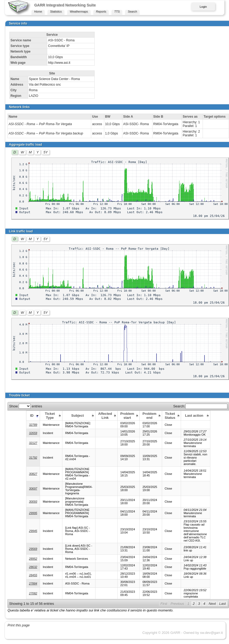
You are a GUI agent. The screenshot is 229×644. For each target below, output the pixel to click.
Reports (101, 11)
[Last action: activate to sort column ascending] (195, 416)
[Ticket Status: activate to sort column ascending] (171, 416)
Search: (200, 406)
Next (212, 604)
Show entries (26, 406)
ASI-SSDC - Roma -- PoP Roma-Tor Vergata (40, 124)
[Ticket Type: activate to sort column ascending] (51, 416)
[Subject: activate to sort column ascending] (79, 416)
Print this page (19, 625)
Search (132, 11)
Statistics (56, 11)
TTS (117, 11)
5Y (46, 152)
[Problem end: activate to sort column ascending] (151, 416)
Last (222, 604)
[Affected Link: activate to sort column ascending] (107, 416)
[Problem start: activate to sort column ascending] (129, 416)
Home (38, 11)
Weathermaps (79, 11)
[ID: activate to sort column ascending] (33, 416)
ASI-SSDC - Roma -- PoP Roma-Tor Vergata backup (46, 133)
